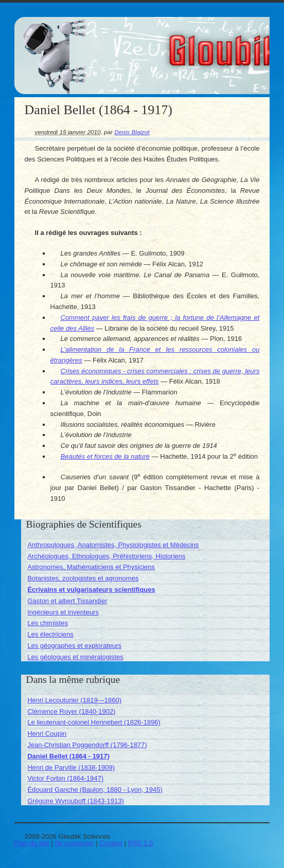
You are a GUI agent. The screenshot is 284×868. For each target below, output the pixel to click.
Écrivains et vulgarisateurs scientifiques (91, 590)
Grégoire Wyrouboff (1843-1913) (76, 801)
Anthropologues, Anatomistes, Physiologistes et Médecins (113, 545)
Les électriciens (50, 634)
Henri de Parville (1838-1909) (71, 767)
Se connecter (74, 843)
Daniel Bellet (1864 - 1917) (68, 756)
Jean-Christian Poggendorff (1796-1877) (87, 745)
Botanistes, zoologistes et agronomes (83, 578)
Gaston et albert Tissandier (67, 601)
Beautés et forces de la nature (105, 456)
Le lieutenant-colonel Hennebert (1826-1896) (94, 722)
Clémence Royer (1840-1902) (71, 711)
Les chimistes (48, 623)
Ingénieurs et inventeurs (63, 612)
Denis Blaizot (132, 132)
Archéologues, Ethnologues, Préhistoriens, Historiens (106, 556)
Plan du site (32, 843)
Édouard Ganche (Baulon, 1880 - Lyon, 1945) (95, 790)
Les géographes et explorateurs (74, 646)
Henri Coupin (47, 734)
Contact (111, 843)
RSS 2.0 (140, 843)
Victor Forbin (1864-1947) (65, 778)
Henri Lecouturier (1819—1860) (74, 700)
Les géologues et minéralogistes (75, 657)
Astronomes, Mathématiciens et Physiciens (91, 567)
